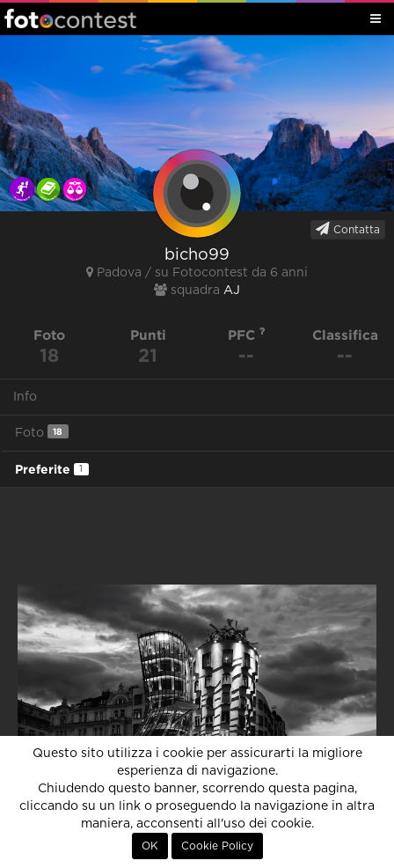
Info (25, 397)
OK (150, 846)
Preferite (52, 469)
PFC (247, 335)
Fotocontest (70, 18)
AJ (232, 291)
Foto (42, 432)
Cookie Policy (217, 846)
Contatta (348, 229)
